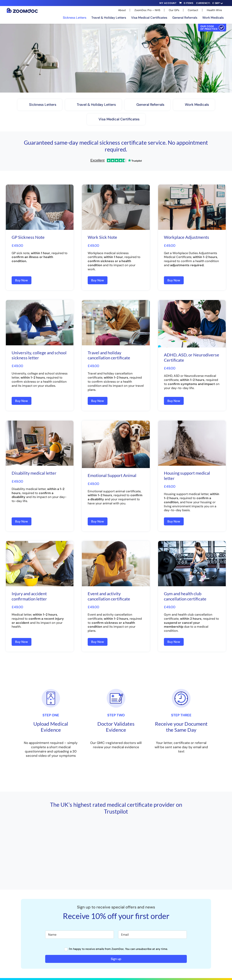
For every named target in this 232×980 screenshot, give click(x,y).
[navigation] (217, 3)
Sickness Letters (75, 18)
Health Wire (214, 10)
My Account (168, 3)
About (122, 10)
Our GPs (174, 10)
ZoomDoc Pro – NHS (147, 10)
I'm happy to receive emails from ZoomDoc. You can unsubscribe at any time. (116, 949)
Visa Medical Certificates (149, 18)
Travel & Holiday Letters (109, 18)
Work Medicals (213, 18)
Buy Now (22, 280)
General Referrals (185, 18)
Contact (193, 10)
